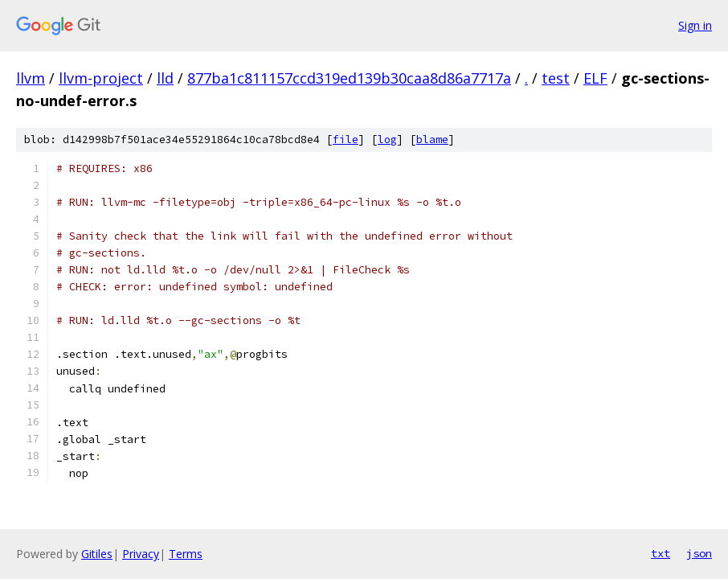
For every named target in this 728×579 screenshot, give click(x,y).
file (346, 140)
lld (165, 78)
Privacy (141, 554)
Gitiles (97, 554)
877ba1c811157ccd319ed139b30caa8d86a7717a (349, 78)
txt (661, 553)
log (387, 140)
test (556, 78)
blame (432, 140)
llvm (31, 78)
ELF (595, 78)
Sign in (695, 25)
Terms (186, 554)
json (699, 553)
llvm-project (101, 78)
